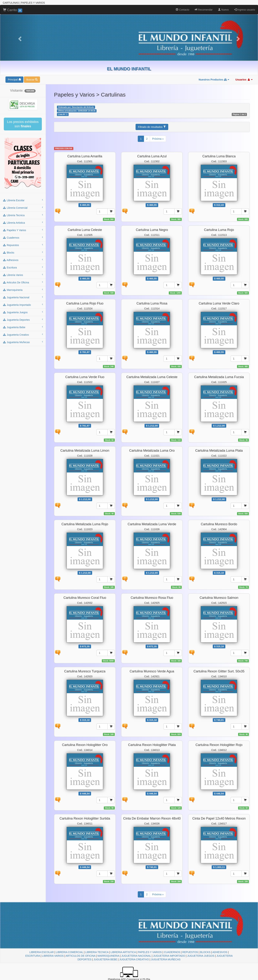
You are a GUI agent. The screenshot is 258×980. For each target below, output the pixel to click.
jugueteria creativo (23, 335)
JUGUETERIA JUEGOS (201, 956)
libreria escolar (23, 200)
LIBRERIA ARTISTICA (123, 952)
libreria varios (23, 275)
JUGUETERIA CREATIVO (134, 959)
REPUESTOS (190, 952)
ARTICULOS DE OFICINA (81, 956)
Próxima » (158, 139)
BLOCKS (205, 952)
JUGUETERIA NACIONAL (136, 956)
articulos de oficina (23, 282)
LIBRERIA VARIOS (53, 956)
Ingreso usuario (245, 10)
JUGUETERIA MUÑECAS (166, 959)
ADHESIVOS (220, 952)
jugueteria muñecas (23, 342)
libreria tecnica (23, 215)
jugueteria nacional (23, 297)
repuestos (23, 245)
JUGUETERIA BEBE (105, 959)
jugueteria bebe (23, 327)
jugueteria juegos (23, 312)
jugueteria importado (23, 305)
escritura (23, 267)
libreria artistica (23, 223)
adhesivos (23, 260)
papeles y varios (23, 230)
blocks (23, 252)
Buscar (32, 80)
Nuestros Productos (214, 80)
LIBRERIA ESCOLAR (42, 952)
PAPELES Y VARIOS (150, 952)
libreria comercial (23, 208)
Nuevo (223, 10)
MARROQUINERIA (108, 956)
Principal (14, 80)
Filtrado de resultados (152, 127)
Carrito (13, 10)
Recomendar (204, 10)
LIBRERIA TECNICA (97, 952)
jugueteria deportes (23, 320)
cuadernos (23, 237)
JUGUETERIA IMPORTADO (169, 956)
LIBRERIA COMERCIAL (70, 952)
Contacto (182, 10)
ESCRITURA (33, 956)
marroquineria (23, 290)
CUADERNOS (172, 952)
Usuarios (244, 80)
